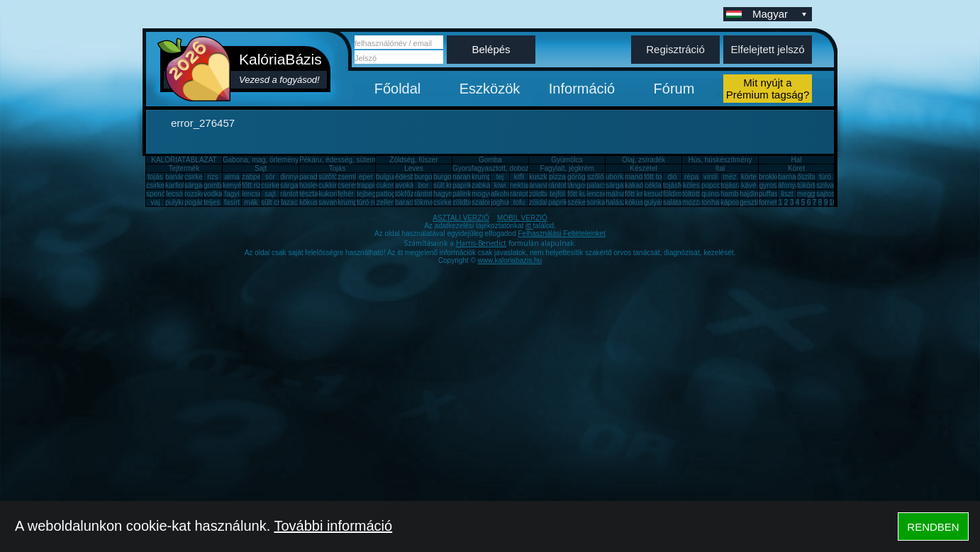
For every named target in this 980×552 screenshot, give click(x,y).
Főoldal (398, 89)
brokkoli (771, 177)
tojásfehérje (681, 185)
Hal (796, 160)
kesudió (656, 194)
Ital (720, 168)
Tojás (337, 168)
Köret (796, 168)
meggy (808, 194)
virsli (711, 177)
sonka (596, 202)
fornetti (770, 202)
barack (406, 202)
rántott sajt (527, 194)
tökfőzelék (411, 194)
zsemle (349, 177)
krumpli (483, 177)
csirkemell (200, 177)
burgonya (429, 177)
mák (251, 202)
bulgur (386, 177)
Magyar (781, 14)
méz (730, 177)
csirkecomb (164, 185)
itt (529, 226)
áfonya (789, 185)
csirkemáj (276, 185)
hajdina (751, 194)
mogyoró (485, 194)
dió (672, 177)
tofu (519, 202)
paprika (464, 185)
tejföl (557, 194)
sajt (270, 194)
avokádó (408, 185)
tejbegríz (370, 194)
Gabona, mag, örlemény (261, 160)
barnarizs (792, 177)
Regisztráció (675, 49)
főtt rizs (253, 185)
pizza (557, 177)
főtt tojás (657, 177)
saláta (673, 202)
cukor (385, 185)
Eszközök (490, 89)
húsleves (313, 185)
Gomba (490, 160)
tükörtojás (812, 185)
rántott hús (565, 185)
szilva (825, 185)
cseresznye (356, 185)
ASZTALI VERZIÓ (461, 218)
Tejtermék (184, 168)
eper (366, 177)
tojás (155, 177)
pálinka (464, 194)
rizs (213, 177)
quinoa (712, 194)
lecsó (174, 194)
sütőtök (330, 177)
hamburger (737, 194)
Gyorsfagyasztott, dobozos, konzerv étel (516, 168)
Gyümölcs (567, 160)
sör (270, 177)
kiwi (500, 185)
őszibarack (814, 177)
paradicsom (318, 177)
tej (500, 177)
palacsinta (602, 185)
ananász (542, 185)
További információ (333, 526)
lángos (578, 185)
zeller (385, 202)
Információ (582, 89)
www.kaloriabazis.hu (510, 260)
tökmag (426, 202)
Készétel (643, 168)
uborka (617, 177)
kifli (519, 177)
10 (833, 202)
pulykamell (182, 202)
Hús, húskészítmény (720, 160)
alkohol (502, 194)
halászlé (619, 202)
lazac (289, 202)
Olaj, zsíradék (644, 160)
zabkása (485, 185)
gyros (768, 185)
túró (825, 177)
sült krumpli (451, 185)
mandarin (640, 177)
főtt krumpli (642, 194)
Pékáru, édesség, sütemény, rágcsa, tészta (367, 160)
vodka (213, 194)
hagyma (446, 194)
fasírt (232, 202)
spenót (157, 194)
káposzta (735, 202)
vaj (156, 202)
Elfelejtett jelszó (767, 49)
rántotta (426, 194)
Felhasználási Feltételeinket (561, 233)
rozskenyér (202, 194)
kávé (748, 185)
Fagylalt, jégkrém (567, 168)
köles (691, 185)
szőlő (595, 177)
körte (749, 177)
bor (423, 185)
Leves (414, 168)
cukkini (329, 185)
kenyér (233, 185)
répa (691, 177)
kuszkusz (544, 177)
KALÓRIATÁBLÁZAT (184, 160)
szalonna (486, 202)
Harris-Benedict (481, 243)
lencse (252, 194)
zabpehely (258, 177)
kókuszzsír (316, 202)
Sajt (261, 168)
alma (232, 177)
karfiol (175, 185)
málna (615, 194)
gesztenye (756, 202)
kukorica (332, 194)
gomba (215, 185)
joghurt (502, 202)
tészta (309, 194)
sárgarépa (296, 185)
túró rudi (370, 202)
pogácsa (198, 202)
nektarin (523, 185)
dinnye (290, 177)
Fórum (674, 89)
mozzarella (699, 202)
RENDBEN (933, 527)
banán (175, 177)
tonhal (711, 202)
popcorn (714, 185)
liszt (787, 194)
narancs (465, 177)
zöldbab (541, 194)
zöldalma (543, 202)
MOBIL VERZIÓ (522, 218)
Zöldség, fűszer (413, 160)
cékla (653, 185)
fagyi (232, 194)
